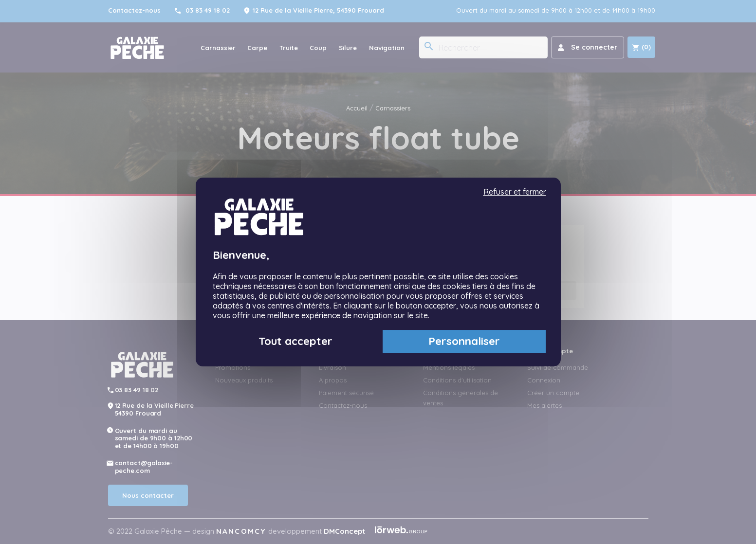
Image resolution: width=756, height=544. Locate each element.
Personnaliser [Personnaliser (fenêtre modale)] (464, 341)
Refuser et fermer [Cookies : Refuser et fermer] (515, 192)
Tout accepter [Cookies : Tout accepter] (295, 341)
